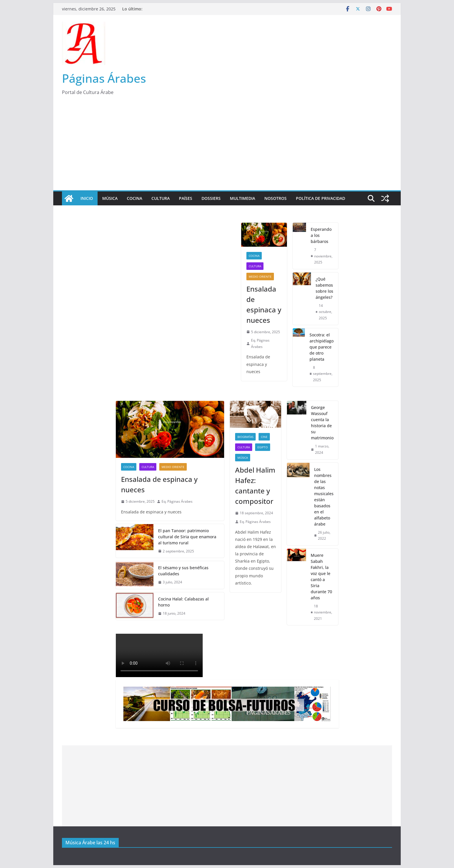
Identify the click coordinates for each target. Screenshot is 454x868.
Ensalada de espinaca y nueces (264, 304)
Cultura (161, 198)
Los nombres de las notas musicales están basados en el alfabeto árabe (324, 497)
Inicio (87, 198)
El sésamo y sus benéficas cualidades (183, 571)
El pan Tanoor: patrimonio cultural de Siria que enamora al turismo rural (187, 537)
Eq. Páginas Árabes (260, 343)
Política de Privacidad (321, 198)
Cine (264, 437)
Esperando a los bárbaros (321, 235)
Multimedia (242, 198)
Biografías (245, 437)
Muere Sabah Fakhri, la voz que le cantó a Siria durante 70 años (321, 576)
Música (110, 198)
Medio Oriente (260, 277)
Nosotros (275, 198)
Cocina (134, 198)
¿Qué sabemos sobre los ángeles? (324, 288)
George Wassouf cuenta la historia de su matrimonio (322, 423)
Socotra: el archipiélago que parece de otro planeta (322, 347)
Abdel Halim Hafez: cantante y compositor (255, 485)
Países (186, 198)
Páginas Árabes (104, 78)
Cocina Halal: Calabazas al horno (183, 602)
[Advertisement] (227, 147)
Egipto (263, 447)
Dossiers (211, 198)
